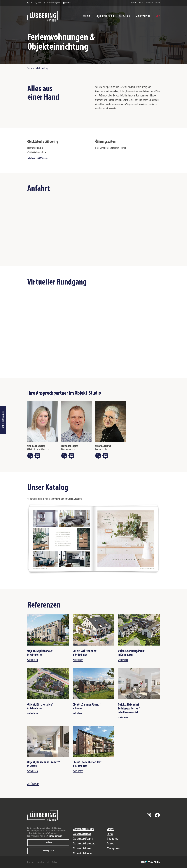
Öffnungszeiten (48, 851)
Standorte (48, 843)
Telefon (39, 3)
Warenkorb (67, 3)
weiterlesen (33, 660)
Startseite (31, 68)
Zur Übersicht (33, 784)
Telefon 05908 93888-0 (37, 159)
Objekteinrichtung (42, 68)
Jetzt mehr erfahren (55, 836)
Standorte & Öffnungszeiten (3, 420)
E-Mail (30, 3)
